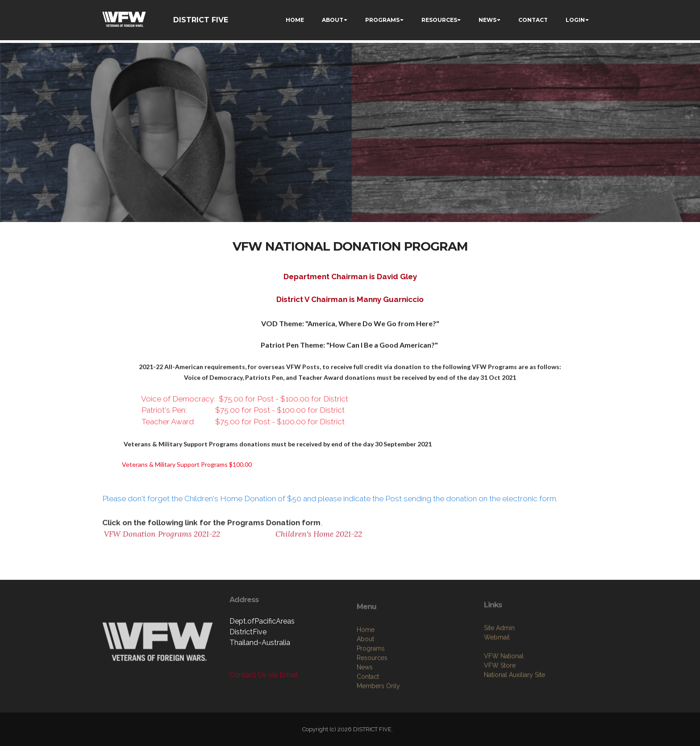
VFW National (504, 687)
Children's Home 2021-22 (319, 538)
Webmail (497, 668)
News (365, 705)
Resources (372, 696)
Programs (371, 687)
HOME (295, 20)
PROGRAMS (382, 20)
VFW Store (500, 696)
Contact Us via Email (264, 675)
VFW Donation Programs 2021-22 (162, 538)
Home (366, 668)
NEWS (487, 20)
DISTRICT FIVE (201, 20)
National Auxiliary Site (515, 706)
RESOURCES (439, 20)
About (365, 677)
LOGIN (575, 20)
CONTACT (533, 20)
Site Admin (499, 659)
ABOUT (333, 20)
